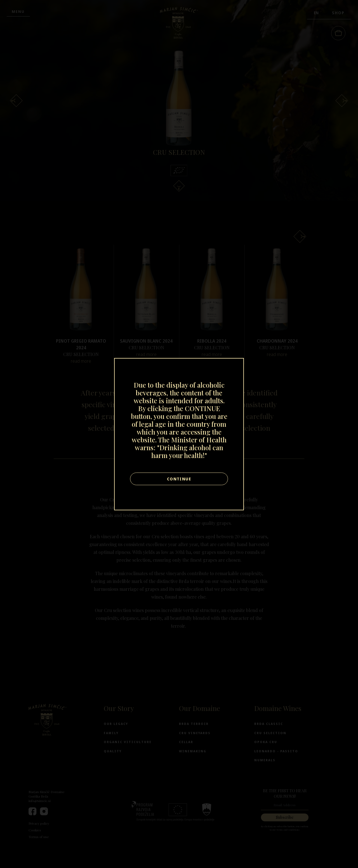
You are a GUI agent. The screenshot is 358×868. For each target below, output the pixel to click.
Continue (179, 479)
